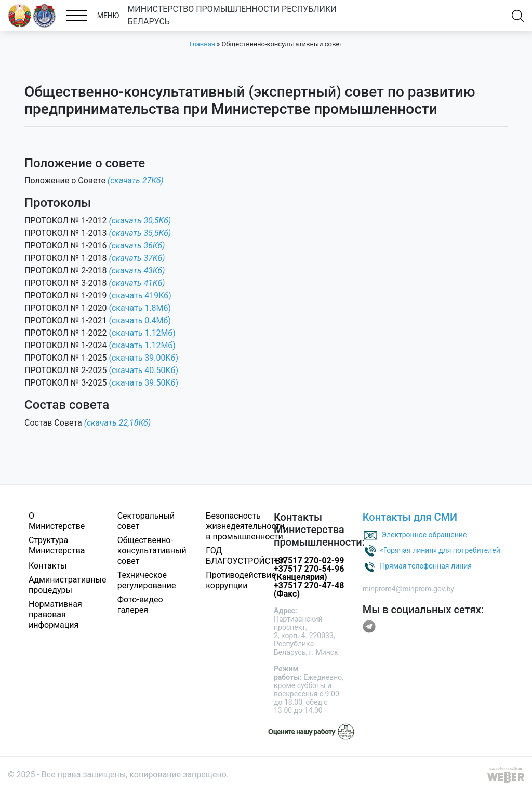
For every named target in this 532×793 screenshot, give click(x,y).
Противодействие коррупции (241, 580)
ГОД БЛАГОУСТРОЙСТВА (246, 556)
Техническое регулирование (147, 580)
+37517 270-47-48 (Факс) (309, 590)
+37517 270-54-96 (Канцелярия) (309, 573)
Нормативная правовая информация (55, 614)
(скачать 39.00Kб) (144, 358)
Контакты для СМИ (410, 517)
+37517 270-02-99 (309, 560)
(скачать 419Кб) (140, 295)
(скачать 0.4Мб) (140, 320)
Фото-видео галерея (140, 605)
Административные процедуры (68, 585)
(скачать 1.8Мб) (140, 308)
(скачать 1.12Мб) (142, 333)
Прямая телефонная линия (426, 566)
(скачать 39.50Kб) (144, 383)
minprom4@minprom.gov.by (408, 589)
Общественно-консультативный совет (152, 551)
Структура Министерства (57, 545)
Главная (202, 44)
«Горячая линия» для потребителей (440, 550)
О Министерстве (57, 521)
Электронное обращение (424, 535)
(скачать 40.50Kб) (144, 370)
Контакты (48, 566)
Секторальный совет (146, 521)
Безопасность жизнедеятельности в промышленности (245, 526)
